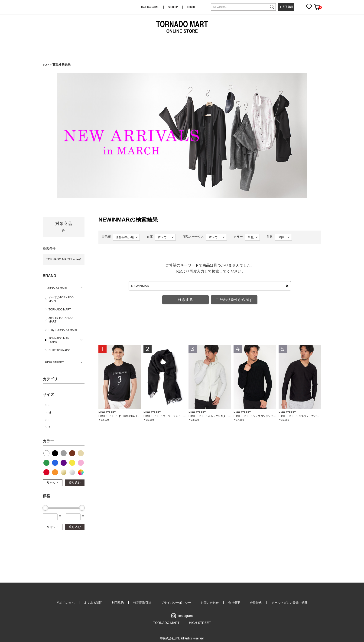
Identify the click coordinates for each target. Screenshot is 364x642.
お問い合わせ (210, 603)
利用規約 (118, 603)
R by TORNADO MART (63, 330)
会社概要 (234, 603)
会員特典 (256, 603)
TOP (46, 65)
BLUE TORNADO (59, 350)
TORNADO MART (56, 288)
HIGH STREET (54, 362)
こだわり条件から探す (234, 300)
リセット (53, 483)
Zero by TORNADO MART (61, 320)
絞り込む (75, 483)
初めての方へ (65, 603)
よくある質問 (93, 603)
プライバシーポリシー (176, 603)
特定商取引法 (142, 603)
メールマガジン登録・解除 (289, 603)
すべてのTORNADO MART (61, 299)
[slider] (45, 508)
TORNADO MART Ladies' (63, 259)
